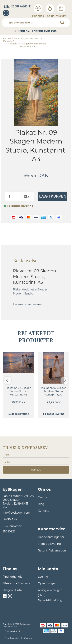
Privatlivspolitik (12, 638)
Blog (41, 504)
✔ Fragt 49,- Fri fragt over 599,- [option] (36, 31)
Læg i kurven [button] (53, 196)
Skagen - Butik (13, 590)
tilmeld (36, 470)
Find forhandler (13, 577)
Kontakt (43, 511)
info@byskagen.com (16, 513)
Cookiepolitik (11, 631)
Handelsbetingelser (51, 537)
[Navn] (36, 455)
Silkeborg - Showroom (18, 583)
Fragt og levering (49, 544)
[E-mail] (36, 462)
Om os (42, 497)
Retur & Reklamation (52, 551)
